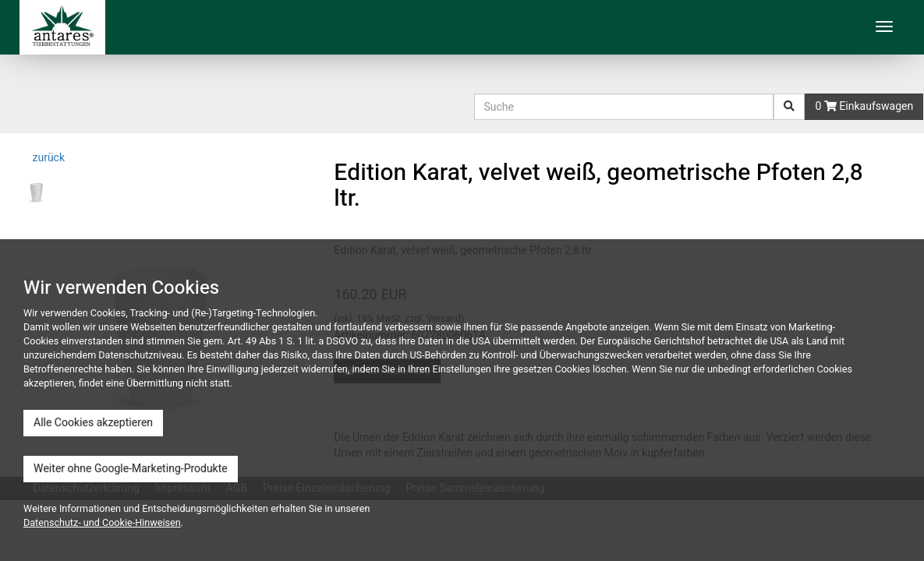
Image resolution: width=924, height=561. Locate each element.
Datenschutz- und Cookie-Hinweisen (102, 523)
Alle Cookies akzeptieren (93, 423)
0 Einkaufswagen (864, 106)
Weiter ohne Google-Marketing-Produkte (131, 469)
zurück (47, 158)
